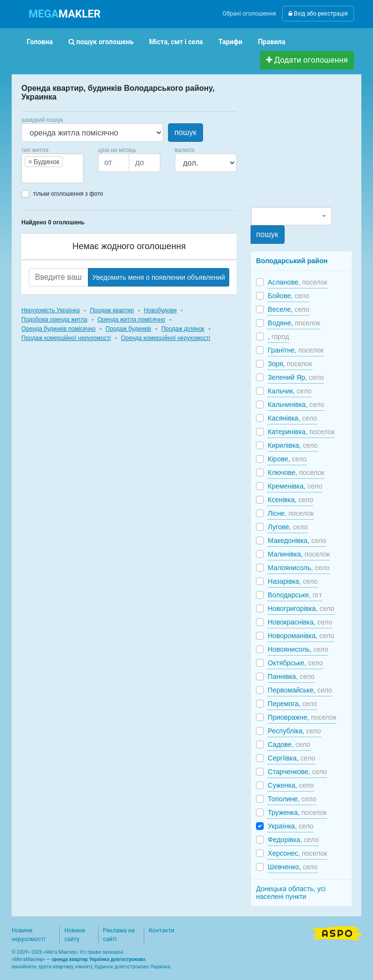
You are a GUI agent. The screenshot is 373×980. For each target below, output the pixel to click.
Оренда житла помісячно (131, 320)
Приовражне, (302, 717)
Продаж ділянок (183, 329)
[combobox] (52, 168)
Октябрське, (295, 663)
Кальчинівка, (296, 405)
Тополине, (292, 799)
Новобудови (160, 310)
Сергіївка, (291, 758)
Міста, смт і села (176, 42)
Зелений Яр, (296, 377)
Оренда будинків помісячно (59, 329)
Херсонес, (297, 853)
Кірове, (287, 459)
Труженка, (297, 812)
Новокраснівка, (300, 622)
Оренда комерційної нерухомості (166, 338)
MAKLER (65, 14)
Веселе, (288, 309)
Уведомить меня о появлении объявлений (159, 277)
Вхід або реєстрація (318, 14)
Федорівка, (293, 840)
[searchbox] (39, 175)
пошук (185, 132)
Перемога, (292, 704)
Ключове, (296, 473)
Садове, (289, 744)
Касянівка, (292, 418)
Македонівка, (297, 541)
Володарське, (295, 595)
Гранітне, (296, 350)
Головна (40, 42)
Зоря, (290, 364)
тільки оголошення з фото (68, 194)
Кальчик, (289, 391)
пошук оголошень (101, 42)
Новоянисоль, (298, 649)
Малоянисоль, (298, 568)
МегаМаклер (29, 959)
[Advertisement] (312, 145)
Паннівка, (291, 676)
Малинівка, (299, 554)
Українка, (290, 826)
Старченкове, (297, 772)
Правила (272, 42)
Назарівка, (293, 581)
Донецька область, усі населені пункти (291, 893)
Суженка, (291, 785)
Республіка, (294, 731)
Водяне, (294, 323)
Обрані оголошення (249, 14)
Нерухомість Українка (51, 310)
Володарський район (292, 261)
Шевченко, (293, 867)
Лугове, (288, 527)
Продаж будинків (129, 329)
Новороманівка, (301, 636)
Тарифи (230, 42)
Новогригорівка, (301, 608)
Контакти (161, 930)
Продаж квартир (112, 310)
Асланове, (297, 282)
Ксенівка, (290, 500)
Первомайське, (300, 690)
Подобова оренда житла (54, 320)
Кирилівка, (293, 445)
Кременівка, (295, 486)
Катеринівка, (301, 432)
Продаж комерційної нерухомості (66, 338)
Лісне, (291, 513)
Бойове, (288, 296)
